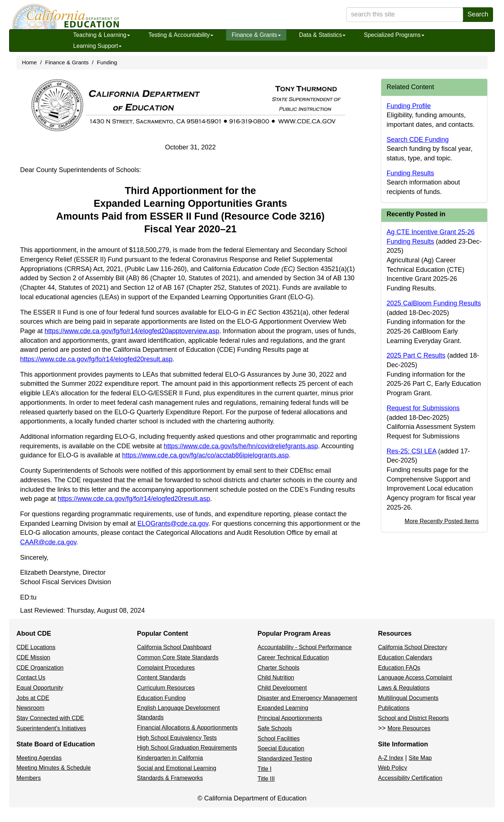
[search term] (405, 15)
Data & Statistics (322, 35)
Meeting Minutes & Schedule (54, 768)
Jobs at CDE (33, 698)
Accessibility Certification (410, 778)
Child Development (282, 688)
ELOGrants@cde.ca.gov (173, 524)
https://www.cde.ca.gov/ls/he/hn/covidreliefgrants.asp (241, 446)
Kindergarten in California (170, 758)
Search (478, 14)
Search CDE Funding (418, 140)
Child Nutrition (276, 678)
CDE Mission (33, 657)
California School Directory (413, 647)
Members (29, 778)
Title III (266, 779)
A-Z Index (391, 758)
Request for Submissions (423, 408)
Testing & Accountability (181, 35)
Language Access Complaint (415, 678)
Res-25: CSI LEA (412, 451)
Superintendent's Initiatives (51, 728)
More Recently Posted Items (442, 521)
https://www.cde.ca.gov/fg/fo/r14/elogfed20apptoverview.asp (132, 331)
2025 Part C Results (416, 355)
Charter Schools (278, 668)
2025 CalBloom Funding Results (434, 303)
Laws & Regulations (404, 688)
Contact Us (31, 678)
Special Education (281, 748)
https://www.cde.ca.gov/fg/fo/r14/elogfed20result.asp (96, 359)
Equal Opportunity (40, 688)
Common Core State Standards (178, 657)
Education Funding (161, 698)
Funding (107, 62)
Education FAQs (399, 668)
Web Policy (393, 768)
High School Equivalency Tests (177, 738)
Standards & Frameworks (170, 778)
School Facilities (279, 739)
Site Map (420, 758)
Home (29, 62)
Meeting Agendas (39, 758)
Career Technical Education (293, 657)
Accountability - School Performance (305, 647)
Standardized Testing (285, 759)
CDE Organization (40, 668)
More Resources (409, 728)
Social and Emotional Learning (177, 768)
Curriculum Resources (166, 688)
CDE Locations (36, 647)
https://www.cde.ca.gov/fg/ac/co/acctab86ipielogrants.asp (205, 455)
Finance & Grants (256, 35)
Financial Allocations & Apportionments (187, 728)
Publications (394, 708)
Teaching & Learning (102, 35)
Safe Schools (275, 728)
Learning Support (97, 46)
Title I (265, 769)
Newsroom (30, 708)
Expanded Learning (283, 708)
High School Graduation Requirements (187, 748)
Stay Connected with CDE (50, 718)
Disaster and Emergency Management (307, 698)
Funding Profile (409, 106)
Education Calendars (405, 657)
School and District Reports (413, 718)
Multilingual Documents (408, 698)
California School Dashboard (174, 647)
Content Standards (161, 678)
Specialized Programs (394, 35)
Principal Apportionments (290, 718)
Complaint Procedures (166, 668)
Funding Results (411, 173)
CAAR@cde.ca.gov (48, 542)
